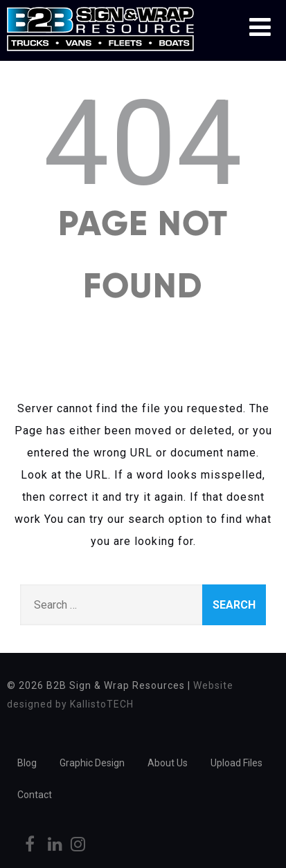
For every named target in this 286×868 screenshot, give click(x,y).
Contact (35, 795)
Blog (27, 763)
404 (143, 144)
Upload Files (236, 763)
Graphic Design (92, 763)
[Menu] (260, 28)
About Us (168, 763)
